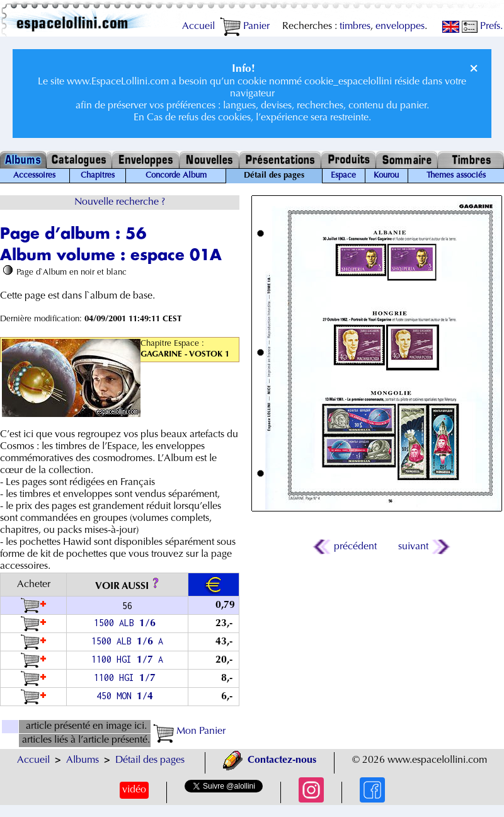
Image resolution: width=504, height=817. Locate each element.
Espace (343, 176)
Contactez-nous (270, 760)
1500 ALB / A (127, 641)
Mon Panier (189, 731)
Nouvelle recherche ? (120, 202)
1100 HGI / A (127, 659)
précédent (346, 547)
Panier (245, 26)
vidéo (134, 790)
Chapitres (98, 176)
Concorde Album (176, 176)
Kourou (386, 176)
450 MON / (127, 696)
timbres (355, 26)
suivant (423, 547)
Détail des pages (150, 760)
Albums (83, 760)
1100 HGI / (127, 677)
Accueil (198, 26)
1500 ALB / (127, 623)
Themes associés (456, 176)
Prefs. (482, 26)
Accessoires (34, 176)
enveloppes (400, 26)
